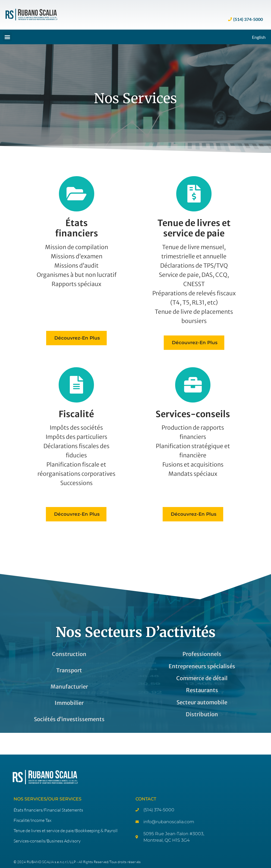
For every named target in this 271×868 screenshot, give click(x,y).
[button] (7, 37)
